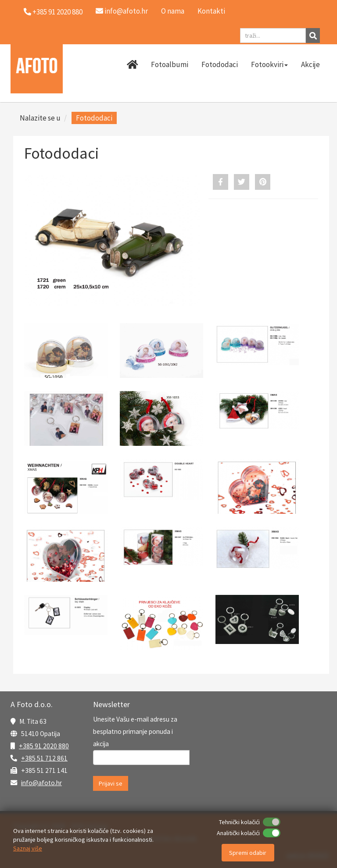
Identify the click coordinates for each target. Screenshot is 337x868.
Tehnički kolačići (239, 822)
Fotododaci (220, 64)
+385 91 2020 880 (44, 746)
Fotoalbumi (170, 64)
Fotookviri (269, 64)
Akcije (310, 64)
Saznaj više (28, 848)
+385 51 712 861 (44, 758)
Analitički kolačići (238, 833)
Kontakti (211, 11)
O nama (173, 11)
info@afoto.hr (122, 11)
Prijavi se (111, 783)
